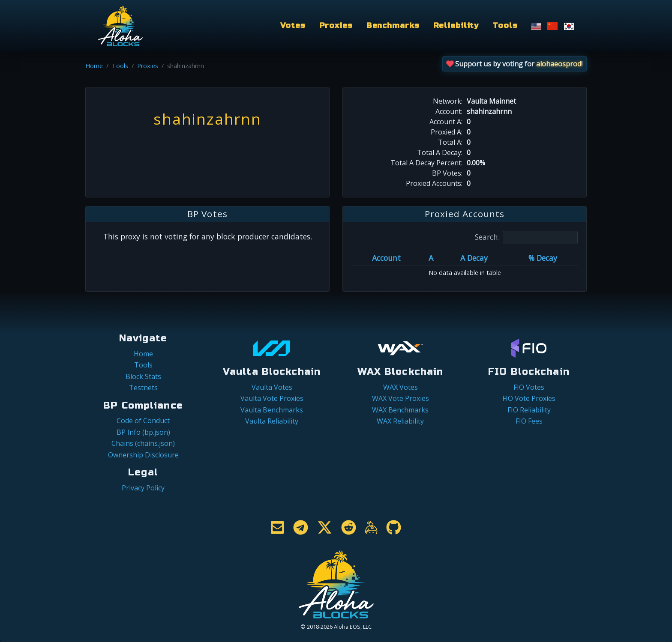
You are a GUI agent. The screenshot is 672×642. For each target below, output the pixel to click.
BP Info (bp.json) (143, 432)
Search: (526, 237)
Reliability (456, 25)
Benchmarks (393, 25)
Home (94, 66)
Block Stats (143, 376)
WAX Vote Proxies (400, 398)
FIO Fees (529, 421)
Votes (293, 25)
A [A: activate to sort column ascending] (431, 258)
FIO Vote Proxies (529, 398)
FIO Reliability (529, 410)
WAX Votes (400, 387)
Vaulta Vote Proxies (272, 398)
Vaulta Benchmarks (272, 410)
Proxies (336, 25)
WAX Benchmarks (400, 410)
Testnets (143, 388)
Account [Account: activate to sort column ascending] (386, 258)
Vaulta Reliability (272, 421)
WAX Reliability (400, 421)
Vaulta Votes (272, 387)
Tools (505, 25)
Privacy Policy (143, 488)
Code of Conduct (143, 421)
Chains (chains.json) (143, 443)
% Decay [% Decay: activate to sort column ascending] (543, 258)
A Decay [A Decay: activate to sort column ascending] (474, 258)
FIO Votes (529, 387)
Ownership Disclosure (143, 455)
